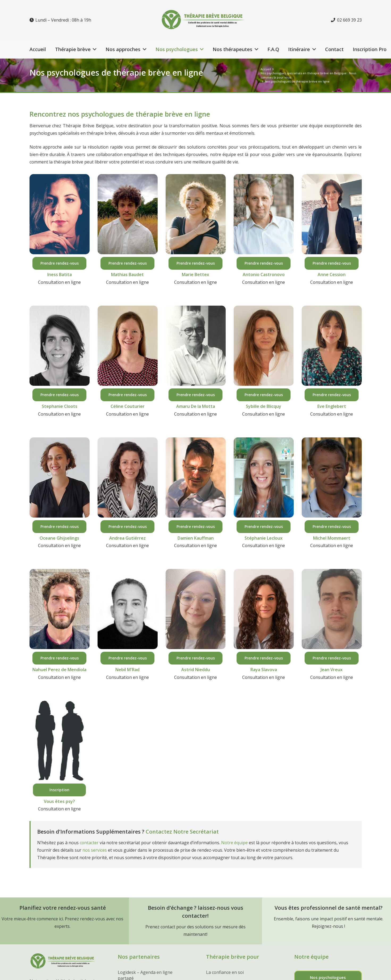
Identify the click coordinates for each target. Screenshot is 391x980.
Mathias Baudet (127, 274)
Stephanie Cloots (60, 406)
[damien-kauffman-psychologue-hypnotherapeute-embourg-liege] (196, 477)
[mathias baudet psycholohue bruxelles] (128, 214)
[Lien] (211, 20)
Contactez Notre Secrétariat (182, 832)
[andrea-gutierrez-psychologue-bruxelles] (128, 477)
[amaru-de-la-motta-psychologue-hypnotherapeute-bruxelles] (196, 346)
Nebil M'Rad (127, 670)
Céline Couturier (128, 406)
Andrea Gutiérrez (127, 538)
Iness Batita (60, 274)
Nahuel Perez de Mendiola (59, 670)
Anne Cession (332, 274)
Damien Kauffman (196, 538)
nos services (95, 850)
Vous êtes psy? (59, 801)
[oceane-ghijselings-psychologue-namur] (60, 477)
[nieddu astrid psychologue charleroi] (196, 609)
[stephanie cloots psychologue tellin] (60, 346)
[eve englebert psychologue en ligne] (332, 346)
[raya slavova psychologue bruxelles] (264, 609)
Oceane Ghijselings (59, 538)
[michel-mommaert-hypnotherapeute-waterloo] (332, 477)
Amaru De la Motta (196, 406)
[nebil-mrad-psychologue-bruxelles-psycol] (128, 609)
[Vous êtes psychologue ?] (60, 741)
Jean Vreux (332, 670)
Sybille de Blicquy (264, 406)
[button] (94, 49)
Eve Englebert (332, 406)
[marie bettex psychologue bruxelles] (196, 214)
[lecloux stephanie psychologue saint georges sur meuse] (264, 477)
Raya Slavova (264, 670)
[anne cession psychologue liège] (332, 214)
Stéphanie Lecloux (264, 538)
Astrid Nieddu (196, 670)
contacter (89, 843)
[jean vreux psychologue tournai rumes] (332, 609)
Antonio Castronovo (264, 274)
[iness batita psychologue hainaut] (60, 214)
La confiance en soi (225, 972)
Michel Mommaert (332, 538)
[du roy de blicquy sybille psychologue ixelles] (264, 346)
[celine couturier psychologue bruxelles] (128, 346)
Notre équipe (234, 843)
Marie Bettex (195, 274)
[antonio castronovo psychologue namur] (264, 214)
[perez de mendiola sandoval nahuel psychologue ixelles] (60, 609)
